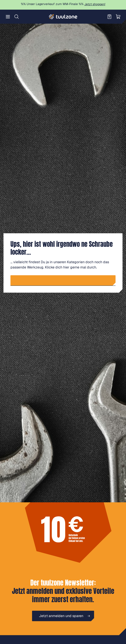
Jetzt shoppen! (95, 4)
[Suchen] (17, 17)
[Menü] (8, 17)
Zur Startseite (65, 280)
